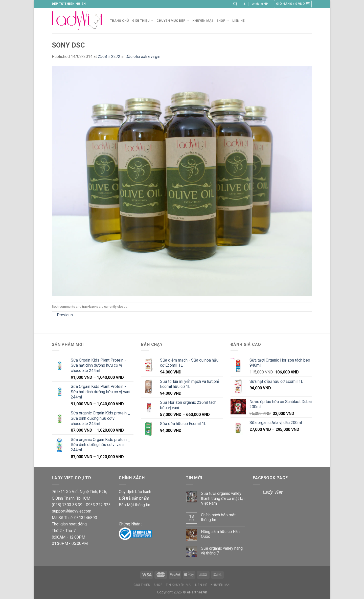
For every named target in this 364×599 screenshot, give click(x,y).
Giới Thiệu (143, 21)
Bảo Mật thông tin (134, 505)
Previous (62, 315)
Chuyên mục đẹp (173, 21)
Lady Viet (272, 492)
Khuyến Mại (203, 21)
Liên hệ (238, 21)
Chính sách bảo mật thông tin (218, 517)
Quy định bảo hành (135, 492)
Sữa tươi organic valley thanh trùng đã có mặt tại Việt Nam (223, 498)
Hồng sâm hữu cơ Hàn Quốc (220, 534)
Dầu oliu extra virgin (143, 57)
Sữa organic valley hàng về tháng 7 (222, 551)
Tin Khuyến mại (179, 585)
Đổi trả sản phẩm (134, 498)
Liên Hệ (201, 585)
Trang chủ (119, 21)
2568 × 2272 (109, 57)
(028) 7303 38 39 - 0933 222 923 (81, 505)
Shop (223, 21)
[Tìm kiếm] (235, 4)
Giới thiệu (142, 585)
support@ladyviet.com (72, 511)
